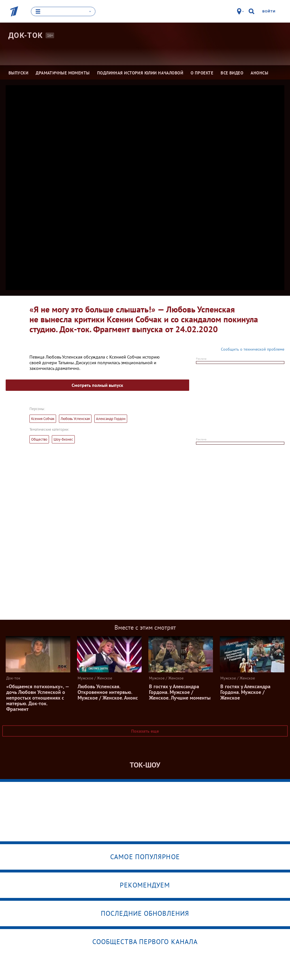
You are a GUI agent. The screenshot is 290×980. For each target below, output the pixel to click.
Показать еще (145, 731)
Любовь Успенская (75, 419)
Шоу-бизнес (63, 439)
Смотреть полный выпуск (97, 385)
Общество (39, 439)
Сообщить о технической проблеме (253, 349)
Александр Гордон (111, 419)
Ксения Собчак (43, 419)
